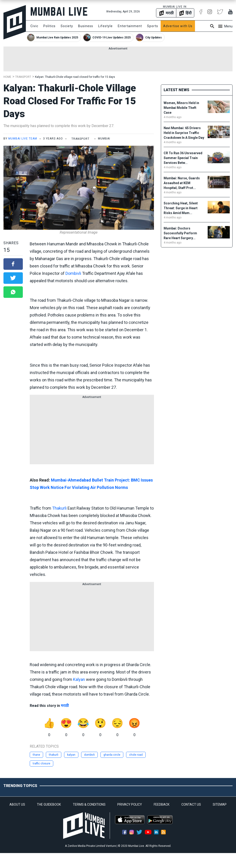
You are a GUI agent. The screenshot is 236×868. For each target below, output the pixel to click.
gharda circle (112, 755)
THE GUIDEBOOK (49, 804)
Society (67, 26)
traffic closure (41, 763)
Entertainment (130, 26)
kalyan (71, 755)
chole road (136, 755)
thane (36, 755)
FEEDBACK (162, 804)
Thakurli (59, 508)
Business (86, 26)
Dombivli (73, 273)
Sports (153, 26)
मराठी (65, 706)
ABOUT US (17, 804)
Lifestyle (105, 26)
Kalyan (79, 679)
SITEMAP (220, 804)
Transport (23, 77)
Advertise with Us (178, 26)
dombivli (89, 755)
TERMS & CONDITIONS (89, 804)
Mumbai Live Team (23, 139)
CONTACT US (191, 804)
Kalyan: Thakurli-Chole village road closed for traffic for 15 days (75, 77)
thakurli (54, 755)
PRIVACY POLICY (130, 804)
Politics (49, 26)
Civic (34, 26)
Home (7, 77)
